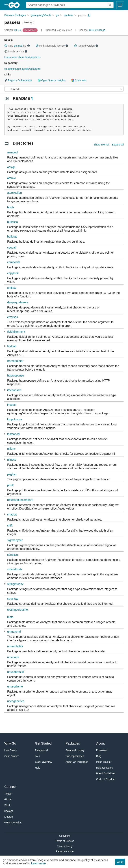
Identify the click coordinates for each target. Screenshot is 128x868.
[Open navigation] (120, 5)
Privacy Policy (65, 846)
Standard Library (75, 750)
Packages (73, 743)
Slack (7, 805)
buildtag (12, 237)
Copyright (65, 836)
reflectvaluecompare (20, 500)
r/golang (9, 811)
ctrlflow (12, 288)
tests (10, 617)
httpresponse (16, 376)
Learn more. (39, 863)
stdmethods (15, 569)
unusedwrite (15, 687)
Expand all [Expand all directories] (118, 145)
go (58, 15)
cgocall (12, 248)
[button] (6, 46)
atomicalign (15, 193)
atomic (11, 178)
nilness (12, 460)
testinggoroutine (18, 610)
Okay (120, 862)
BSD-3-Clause (97, 30)
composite (14, 262)
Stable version (16, 51)
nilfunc (11, 449)
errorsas (13, 317)
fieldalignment (16, 332)
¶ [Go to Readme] (32, 98)
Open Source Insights (52, 80)
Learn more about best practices (22, 57)
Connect (10, 787)
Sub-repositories (75, 756)
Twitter (8, 794)
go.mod (18, 46)
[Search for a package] (67, 5)
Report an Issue (65, 851)
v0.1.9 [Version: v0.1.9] (13, 30)
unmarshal (14, 632)
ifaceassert (14, 390)
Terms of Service (65, 841)
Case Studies (12, 756)
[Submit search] (110, 5)
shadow (12, 515)
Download (102, 750)
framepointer (15, 361)
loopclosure (15, 419)
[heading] (15, 5)
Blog (99, 756)
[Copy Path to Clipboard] (89, 15)
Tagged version (86, 46)
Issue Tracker (104, 762)
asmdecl (13, 152)
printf (10, 485)
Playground (41, 750)
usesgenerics (16, 701)
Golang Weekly (13, 823)
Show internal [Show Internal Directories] (101, 145)
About (100, 743)
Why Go (10, 743)
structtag (13, 599)
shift (10, 526)
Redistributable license (52, 46)
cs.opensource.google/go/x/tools (22, 69)
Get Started (43, 743)
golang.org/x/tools (41, 15)
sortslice (13, 555)
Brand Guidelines (106, 773)
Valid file (17, 46)
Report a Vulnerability (18, 80)
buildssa (13, 222)
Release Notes (105, 768)
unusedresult (16, 672)
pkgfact (12, 474)
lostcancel (14, 434)
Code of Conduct (106, 779)
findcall (12, 346)
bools (11, 207)
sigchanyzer (15, 540)
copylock (13, 273)
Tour (37, 756)
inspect (12, 405)
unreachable (15, 646)
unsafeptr (13, 657)
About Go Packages (77, 762)
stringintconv (15, 584)
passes (82, 15)
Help (38, 768)
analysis (69, 15)
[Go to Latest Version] (30, 30)
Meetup (9, 817)
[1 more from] (5, 331)
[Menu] (64, 89)
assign (11, 167)
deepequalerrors (18, 302)
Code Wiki (79, 80)
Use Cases (10, 750)
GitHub (8, 799)
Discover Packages (15, 15)
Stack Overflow (44, 762)
